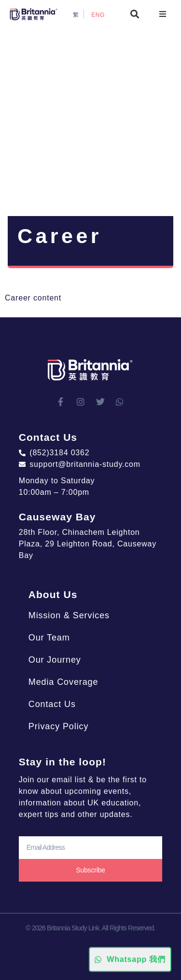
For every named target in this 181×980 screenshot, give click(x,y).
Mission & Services (69, 615)
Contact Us (52, 704)
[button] (135, 14)
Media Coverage (63, 682)
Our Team (49, 638)
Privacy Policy (59, 726)
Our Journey (55, 660)
